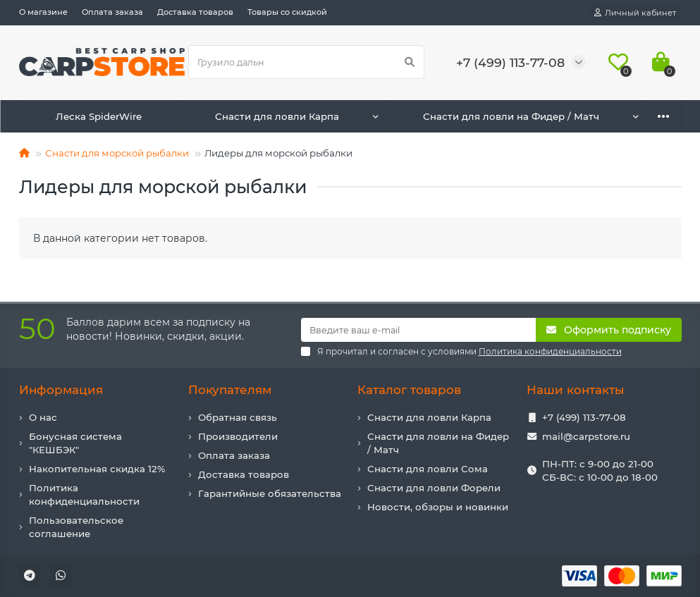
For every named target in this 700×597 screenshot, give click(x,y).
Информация (61, 390)
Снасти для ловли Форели (434, 488)
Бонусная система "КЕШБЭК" (75, 443)
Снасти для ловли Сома (428, 469)
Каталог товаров (409, 390)
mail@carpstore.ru (586, 436)
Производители (238, 436)
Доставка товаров (195, 12)
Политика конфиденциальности (84, 494)
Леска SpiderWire (99, 116)
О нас (43, 417)
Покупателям (230, 390)
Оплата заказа (112, 12)
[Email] (418, 330)
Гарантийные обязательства (270, 493)
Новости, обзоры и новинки (438, 507)
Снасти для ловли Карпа (277, 116)
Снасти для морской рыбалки (117, 153)
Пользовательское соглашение (76, 527)
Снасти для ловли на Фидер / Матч (511, 116)
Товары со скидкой (287, 12)
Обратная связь (238, 417)
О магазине (43, 12)
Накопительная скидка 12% (97, 469)
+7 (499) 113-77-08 (584, 417)
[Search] (306, 62)
